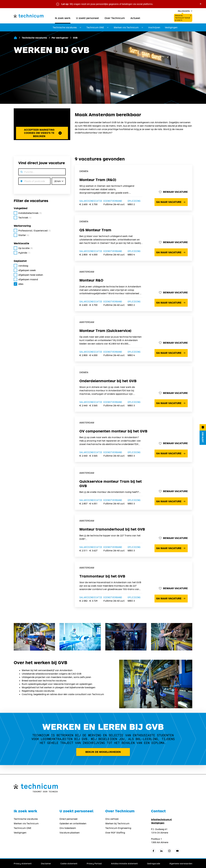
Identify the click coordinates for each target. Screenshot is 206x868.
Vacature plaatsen (70, 833)
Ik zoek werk (63, 18)
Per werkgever (60, 38)
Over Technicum (115, 18)
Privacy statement (23, 864)
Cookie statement (69, 864)
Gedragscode (154, 864)
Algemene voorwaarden (181, 864)
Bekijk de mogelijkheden (103, 752)
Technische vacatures (34, 38)
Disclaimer (46, 864)
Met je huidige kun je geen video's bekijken (42, 123)
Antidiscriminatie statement (124, 864)
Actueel (135, 18)
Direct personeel (68, 819)
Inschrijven (154, 27)
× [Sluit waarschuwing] (201, 4)
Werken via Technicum (26, 823)
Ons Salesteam (68, 828)
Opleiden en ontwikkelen (73, 823)
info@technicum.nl (161, 819)
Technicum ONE (23, 828)
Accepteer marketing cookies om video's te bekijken (43, 133)
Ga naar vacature (171, 202)
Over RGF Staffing (115, 833)
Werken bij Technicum (117, 823)
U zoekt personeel (87, 18)
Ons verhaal (112, 819)
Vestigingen (171, 27)
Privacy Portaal (94, 864)
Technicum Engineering (118, 828)
